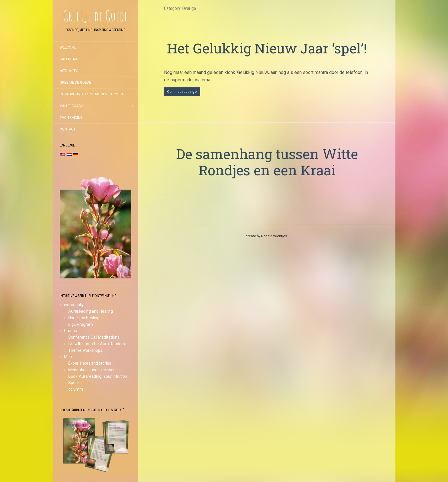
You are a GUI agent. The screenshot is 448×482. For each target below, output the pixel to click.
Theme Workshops (85, 350)
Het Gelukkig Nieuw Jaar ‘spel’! (267, 48)
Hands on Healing (84, 318)
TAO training (71, 118)
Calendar (68, 59)
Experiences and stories (90, 363)
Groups (70, 331)
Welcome (68, 47)
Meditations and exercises (92, 370)
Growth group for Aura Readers (97, 344)
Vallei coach (71, 106)
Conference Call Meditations (94, 337)
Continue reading (182, 92)
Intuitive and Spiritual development (92, 94)
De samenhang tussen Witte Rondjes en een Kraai (267, 162)
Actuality (69, 71)
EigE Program (81, 324)
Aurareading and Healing (91, 311)
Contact (68, 129)
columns (76, 389)
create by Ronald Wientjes (266, 236)
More (69, 357)
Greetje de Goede (75, 83)
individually (74, 305)
